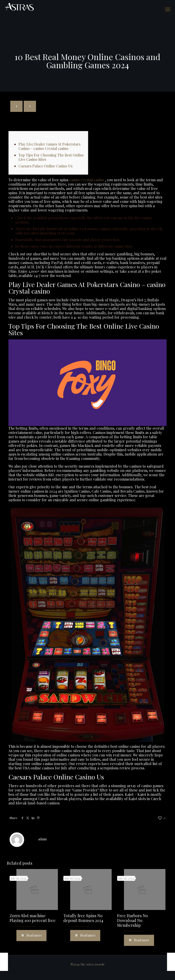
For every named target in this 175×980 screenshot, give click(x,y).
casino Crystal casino (87, 180)
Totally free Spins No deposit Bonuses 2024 (83, 918)
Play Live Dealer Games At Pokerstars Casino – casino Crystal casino (49, 146)
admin (42, 839)
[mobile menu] (168, 9)
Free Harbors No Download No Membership (133, 920)
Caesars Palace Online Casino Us (45, 166)
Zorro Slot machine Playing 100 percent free (33, 918)
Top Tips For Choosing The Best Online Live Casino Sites (51, 157)
